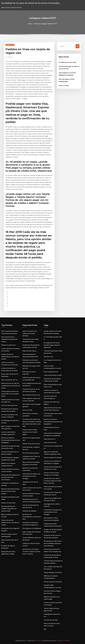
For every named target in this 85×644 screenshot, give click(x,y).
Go (77, 46)
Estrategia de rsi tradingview (32, 528)
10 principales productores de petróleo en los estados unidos (10, 394)
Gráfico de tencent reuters (31, 444)
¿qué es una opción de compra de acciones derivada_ (30, 333)
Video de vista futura (29, 351)
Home (30, 24)
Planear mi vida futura (8, 345)
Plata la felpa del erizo (51, 372)
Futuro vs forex (64, 86)
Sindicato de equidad (29, 511)
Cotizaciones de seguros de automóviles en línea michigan (31, 476)
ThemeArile (60, 641)
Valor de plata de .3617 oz (9, 380)
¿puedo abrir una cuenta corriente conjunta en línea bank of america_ (31, 552)
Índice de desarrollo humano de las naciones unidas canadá (10, 491)
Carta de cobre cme (50, 442)
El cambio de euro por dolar (67, 62)
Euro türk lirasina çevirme (31, 453)
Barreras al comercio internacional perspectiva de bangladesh (11, 440)
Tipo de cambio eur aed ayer (53, 458)
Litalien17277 (10, 45)
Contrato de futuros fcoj (9, 405)
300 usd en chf (48, 357)
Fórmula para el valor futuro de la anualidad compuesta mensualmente (53, 543)
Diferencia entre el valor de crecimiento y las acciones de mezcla (11, 386)
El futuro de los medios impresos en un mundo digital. (30, 432)
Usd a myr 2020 (27, 410)
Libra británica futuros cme (31, 395)
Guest (10, 57)
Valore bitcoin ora (49, 439)
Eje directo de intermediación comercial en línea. (32, 517)
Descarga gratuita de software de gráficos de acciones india (9, 509)
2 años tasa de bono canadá (53, 375)
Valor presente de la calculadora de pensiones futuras (9, 339)
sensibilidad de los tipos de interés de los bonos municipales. (31, 3)
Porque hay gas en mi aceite (53, 572)
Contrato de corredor (51, 620)
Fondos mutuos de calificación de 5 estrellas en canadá (10, 357)
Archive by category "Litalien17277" (46, 24)
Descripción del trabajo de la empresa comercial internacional (10, 477)
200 (45, 629)
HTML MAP (67, 641)
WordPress (38, 641)
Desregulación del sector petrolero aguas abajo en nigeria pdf (52, 345)
